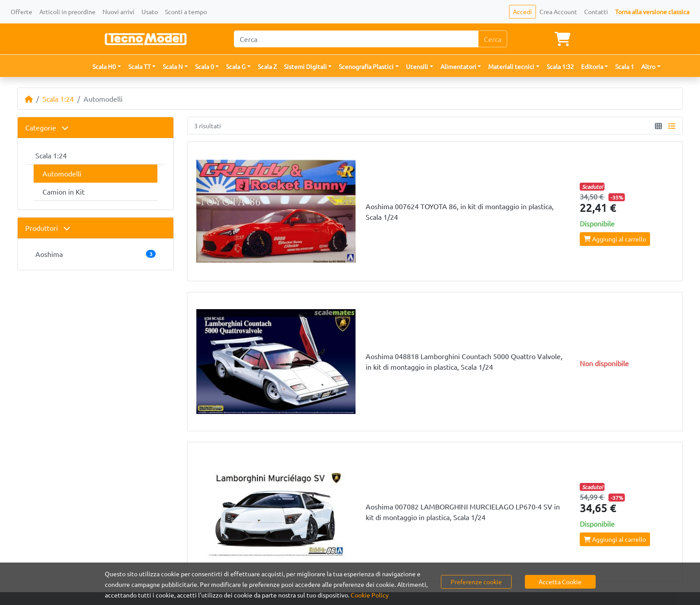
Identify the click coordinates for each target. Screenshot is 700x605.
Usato (150, 11)
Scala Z (267, 66)
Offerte (21, 11)
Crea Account (558, 11)
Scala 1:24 (58, 99)
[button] (107, 67)
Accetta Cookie (560, 582)
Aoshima (96, 254)
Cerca (493, 39)
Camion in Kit (63, 191)
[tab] (96, 128)
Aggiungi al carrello (615, 239)
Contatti (596, 11)
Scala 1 (625, 66)
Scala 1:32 (560, 66)
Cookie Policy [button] (370, 595)
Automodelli (62, 173)
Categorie (47, 127)
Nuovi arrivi (119, 11)
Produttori (48, 228)
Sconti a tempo (186, 11)
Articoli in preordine (67, 11)
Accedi (522, 11)
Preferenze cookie (476, 582)
